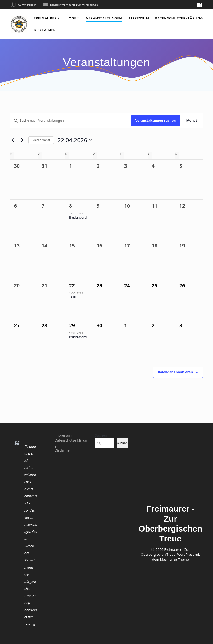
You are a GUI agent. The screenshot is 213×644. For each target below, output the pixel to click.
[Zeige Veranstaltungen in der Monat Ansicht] (192, 121)
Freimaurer (45, 18)
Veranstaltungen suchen (156, 120)
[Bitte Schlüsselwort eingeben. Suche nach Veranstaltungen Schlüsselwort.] (70, 121)
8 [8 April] (71, 206)
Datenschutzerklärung (179, 18)
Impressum (138, 18)
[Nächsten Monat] (22, 140)
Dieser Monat (41, 140)
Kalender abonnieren (175, 372)
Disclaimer (45, 30)
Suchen (101, 435)
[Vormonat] (13, 140)
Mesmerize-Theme (174, 559)
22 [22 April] (72, 285)
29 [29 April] (72, 325)
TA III (72, 297)
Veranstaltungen (104, 18)
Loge (72, 18)
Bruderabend (78, 217)
